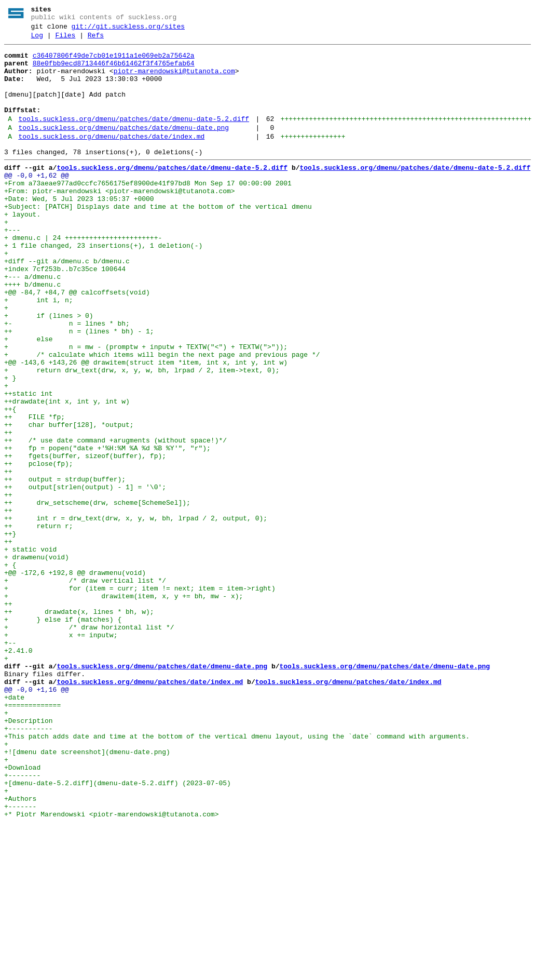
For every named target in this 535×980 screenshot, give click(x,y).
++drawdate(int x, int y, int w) (67, 473)
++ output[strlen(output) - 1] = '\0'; (85, 576)
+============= (32, 838)
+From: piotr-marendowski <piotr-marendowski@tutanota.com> (120, 221)
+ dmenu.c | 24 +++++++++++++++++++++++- (83, 277)
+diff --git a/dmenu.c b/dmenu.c (67, 305)
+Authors (20, 950)
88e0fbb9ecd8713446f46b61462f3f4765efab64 (114, 71)
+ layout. (22, 249)
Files (65, 40)
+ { (10, 669)
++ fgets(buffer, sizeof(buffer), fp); (85, 539)
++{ (10, 482)
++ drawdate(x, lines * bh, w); (79, 726)
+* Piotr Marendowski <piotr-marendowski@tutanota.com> (111, 969)
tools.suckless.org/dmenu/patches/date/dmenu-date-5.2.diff (134, 138)
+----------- (29, 866)
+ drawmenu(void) (37, 660)
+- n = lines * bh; (67, 380)
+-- (12, 763)
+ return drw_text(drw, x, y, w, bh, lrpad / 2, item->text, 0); (142, 436)
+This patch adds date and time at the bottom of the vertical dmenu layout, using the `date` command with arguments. (239, 875)
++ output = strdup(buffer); (65, 567)
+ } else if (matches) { (63, 735)
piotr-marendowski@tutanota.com (174, 80)
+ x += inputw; (61, 754)
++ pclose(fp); (39, 548)
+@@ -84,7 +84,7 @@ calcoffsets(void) (77, 342)
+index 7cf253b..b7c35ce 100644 (65, 314)
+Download (22, 912)
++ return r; (39, 623)
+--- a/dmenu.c (32, 324)
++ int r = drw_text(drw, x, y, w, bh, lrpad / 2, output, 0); (136, 613)
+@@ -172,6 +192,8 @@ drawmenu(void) (75, 679)
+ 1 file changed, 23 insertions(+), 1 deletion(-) (103, 286)
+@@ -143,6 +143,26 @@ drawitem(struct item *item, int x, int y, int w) (146, 426)
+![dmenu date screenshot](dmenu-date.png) (87, 894)
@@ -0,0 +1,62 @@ (37, 202)
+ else (29, 398)
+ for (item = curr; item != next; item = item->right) (140, 697)
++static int (29, 464)
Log (37, 40)
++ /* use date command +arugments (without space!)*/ (115, 520)
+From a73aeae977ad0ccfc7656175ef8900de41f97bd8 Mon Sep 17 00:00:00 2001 (148, 211)
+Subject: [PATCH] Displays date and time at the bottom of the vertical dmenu (158, 239)
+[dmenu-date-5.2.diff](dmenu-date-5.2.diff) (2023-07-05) (118, 931)
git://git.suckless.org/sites (128, 30)
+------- (20, 959)
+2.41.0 (18, 772)
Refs (96, 40)
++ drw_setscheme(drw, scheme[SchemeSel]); (97, 595)
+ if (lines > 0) (49, 370)
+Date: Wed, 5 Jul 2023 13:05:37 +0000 (79, 230)
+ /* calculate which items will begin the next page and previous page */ (162, 417)
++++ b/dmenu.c (32, 333)
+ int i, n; (39, 352)
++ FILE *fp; (35, 492)
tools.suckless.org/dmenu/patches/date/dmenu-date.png (124, 148)
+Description (29, 856)
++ (8, 511)
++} (10, 632)
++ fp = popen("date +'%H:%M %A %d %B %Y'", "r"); (107, 529)
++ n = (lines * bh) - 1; (79, 389)
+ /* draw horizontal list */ (89, 744)
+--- (12, 267)
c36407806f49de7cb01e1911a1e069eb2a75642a (114, 62)
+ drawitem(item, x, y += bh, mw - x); (124, 707)
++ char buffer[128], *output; (69, 501)
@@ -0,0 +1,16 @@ (37, 819)
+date (14, 828)
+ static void (30, 651)
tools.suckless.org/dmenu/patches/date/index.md (111, 158)
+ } (10, 445)
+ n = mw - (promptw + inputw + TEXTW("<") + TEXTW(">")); (146, 408)
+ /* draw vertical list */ (85, 688)
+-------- (22, 922)
